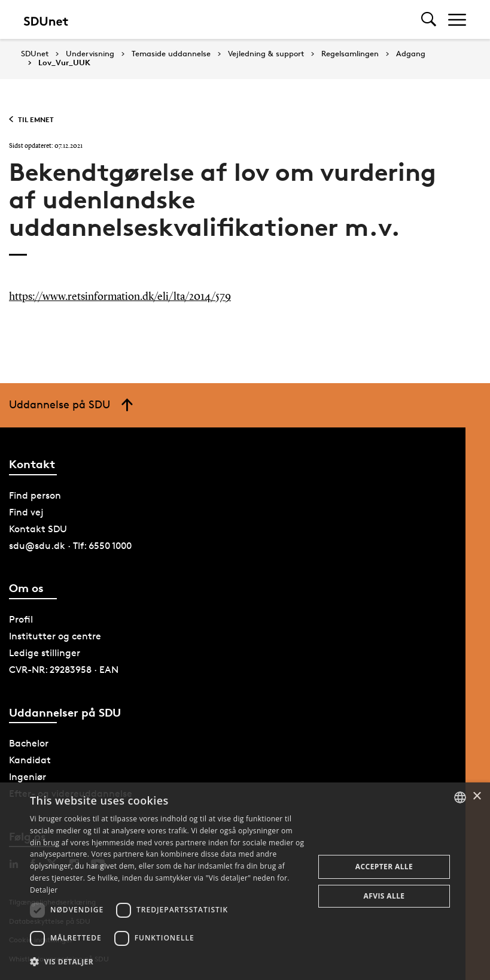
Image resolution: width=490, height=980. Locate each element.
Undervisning (90, 54)
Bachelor (29, 743)
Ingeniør (28, 777)
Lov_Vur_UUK (64, 63)
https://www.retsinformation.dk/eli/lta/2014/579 (120, 297)
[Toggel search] (429, 19)
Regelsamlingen (350, 54)
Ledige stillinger (45, 653)
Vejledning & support (266, 54)
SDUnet (35, 54)
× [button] (477, 797)
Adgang (411, 54)
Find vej (26, 512)
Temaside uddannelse (171, 54)
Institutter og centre (55, 636)
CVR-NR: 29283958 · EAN (64, 670)
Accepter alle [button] (384, 867)
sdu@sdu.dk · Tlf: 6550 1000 (70, 546)
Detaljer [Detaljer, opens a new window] (44, 890)
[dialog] (245, 881)
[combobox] (460, 797)
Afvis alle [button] (384, 896)
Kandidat (30, 760)
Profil (21, 619)
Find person (35, 495)
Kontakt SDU (38, 529)
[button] (168, 962)
